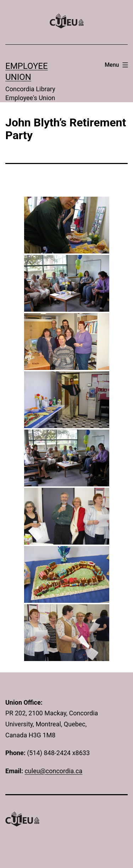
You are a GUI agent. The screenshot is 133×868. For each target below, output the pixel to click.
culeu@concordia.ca (53, 771)
